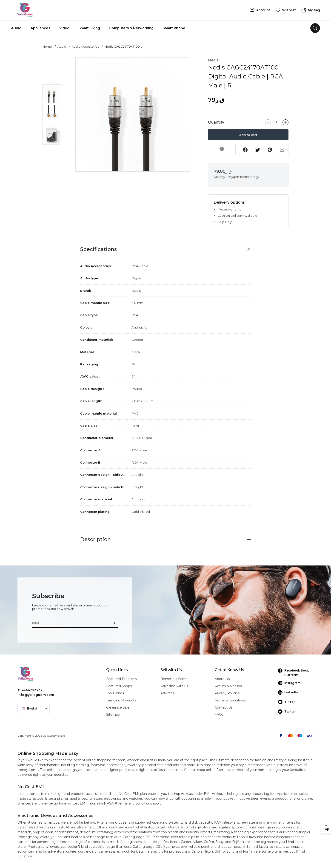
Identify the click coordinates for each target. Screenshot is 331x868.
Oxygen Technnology (243, 177)
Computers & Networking (131, 28)
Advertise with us (174, 686)
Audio (16, 28)
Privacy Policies (227, 693)
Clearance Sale (118, 707)
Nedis (213, 60)
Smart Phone (174, 28)
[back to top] (326, 828)
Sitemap (113, 715)
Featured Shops (119, 686)
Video (64, 28)
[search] (315, 28)
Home (47, 46)
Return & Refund (228, 686)
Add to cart (248, 135)
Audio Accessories (85, 46)
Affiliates (167, 693)
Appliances (40, 28)
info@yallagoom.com (36, 695)
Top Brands (115, 693)
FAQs (219, 715)
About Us (222, 679)
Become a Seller (174, 679)
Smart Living (89, 28)
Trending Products (121, 700)
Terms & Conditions (230, 700)
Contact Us (224, 707)
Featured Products (121, 679)
